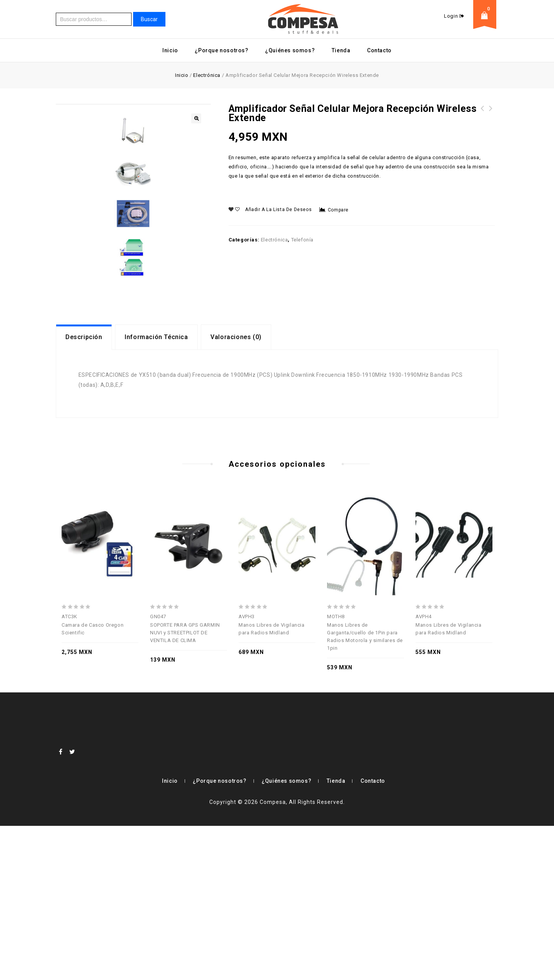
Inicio (170, 50)
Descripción (84, 491)
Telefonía (302, 240)
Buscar (149, 19)
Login (452, 16)
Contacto (379, 50)
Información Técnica (156, 491)
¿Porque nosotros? (221, 50)
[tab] (84, 491)
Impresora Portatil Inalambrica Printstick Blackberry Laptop (491, 118)
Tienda (341, 50)
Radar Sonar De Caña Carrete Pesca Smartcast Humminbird (482, 118)
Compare (338, 210)
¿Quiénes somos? (290, 50)
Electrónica (207, 75)
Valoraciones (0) (236, 491)
